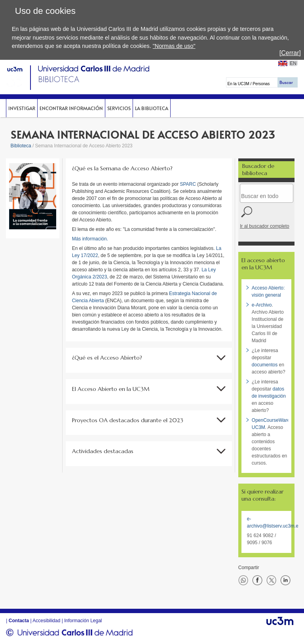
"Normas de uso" (174, 46)
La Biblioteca (152, 108)
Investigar (22, 108)
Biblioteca (21, 146)
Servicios (119, 108)
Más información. (91, 239)
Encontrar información (71, 108)
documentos (265, 365)
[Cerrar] (290, 53)
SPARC (189, 184)
